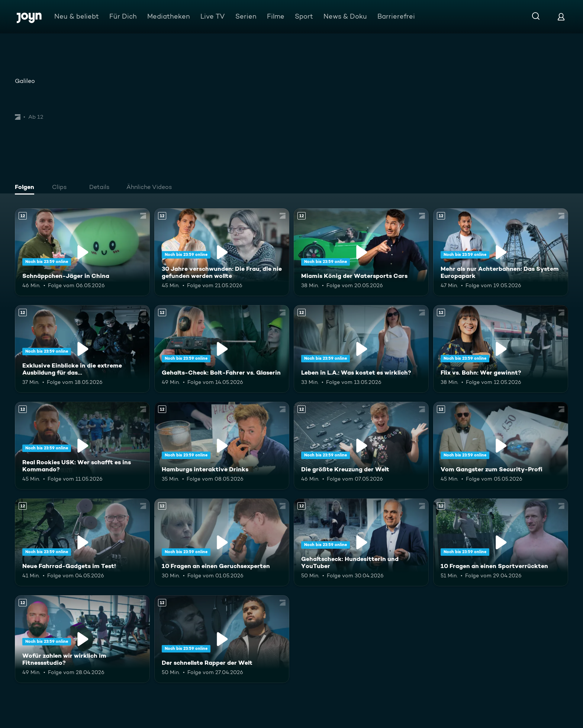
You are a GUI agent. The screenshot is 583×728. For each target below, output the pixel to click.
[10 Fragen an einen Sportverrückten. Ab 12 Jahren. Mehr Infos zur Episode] (501, 542)
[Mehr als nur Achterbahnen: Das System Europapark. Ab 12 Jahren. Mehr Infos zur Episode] (501, 252)
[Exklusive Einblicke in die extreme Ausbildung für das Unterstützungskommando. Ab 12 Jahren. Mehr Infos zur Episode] (82, 349)
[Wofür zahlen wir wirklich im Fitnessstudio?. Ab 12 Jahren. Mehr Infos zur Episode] (82, 639)
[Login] (561, 17)
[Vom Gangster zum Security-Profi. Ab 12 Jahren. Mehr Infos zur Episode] (501, 446)
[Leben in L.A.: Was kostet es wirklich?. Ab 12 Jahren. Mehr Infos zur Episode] (361, 349)
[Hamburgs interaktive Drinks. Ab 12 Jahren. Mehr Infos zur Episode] (222, 446)
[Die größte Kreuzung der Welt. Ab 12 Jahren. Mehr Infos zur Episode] (361, 446)
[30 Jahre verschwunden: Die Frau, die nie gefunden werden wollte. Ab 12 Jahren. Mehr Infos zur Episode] (222, 252)
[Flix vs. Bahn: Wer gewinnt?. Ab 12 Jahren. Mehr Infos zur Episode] (501, 349)
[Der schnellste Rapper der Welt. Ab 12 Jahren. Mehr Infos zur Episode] (222, 639)
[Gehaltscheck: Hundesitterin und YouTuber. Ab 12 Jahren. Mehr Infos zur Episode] (361, 542)
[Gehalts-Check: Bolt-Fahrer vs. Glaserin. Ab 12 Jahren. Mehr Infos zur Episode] (222, 349)
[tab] (26, 188)
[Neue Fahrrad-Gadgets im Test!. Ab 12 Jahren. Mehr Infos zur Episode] (82, 542)
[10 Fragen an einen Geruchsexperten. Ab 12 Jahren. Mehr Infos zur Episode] (222, 542)
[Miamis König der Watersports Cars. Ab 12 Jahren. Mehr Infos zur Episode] (361, 252)
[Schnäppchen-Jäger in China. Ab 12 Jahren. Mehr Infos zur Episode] (82, 252)
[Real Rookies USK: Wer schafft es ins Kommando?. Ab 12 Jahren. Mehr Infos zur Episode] (82, 446)
